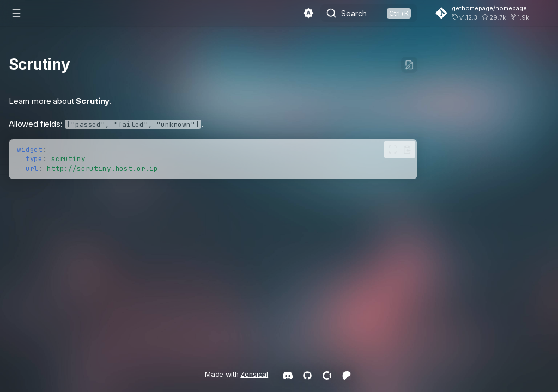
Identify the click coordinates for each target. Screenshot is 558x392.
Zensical (254, 374)
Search (354, 13)
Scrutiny (93, 101)
